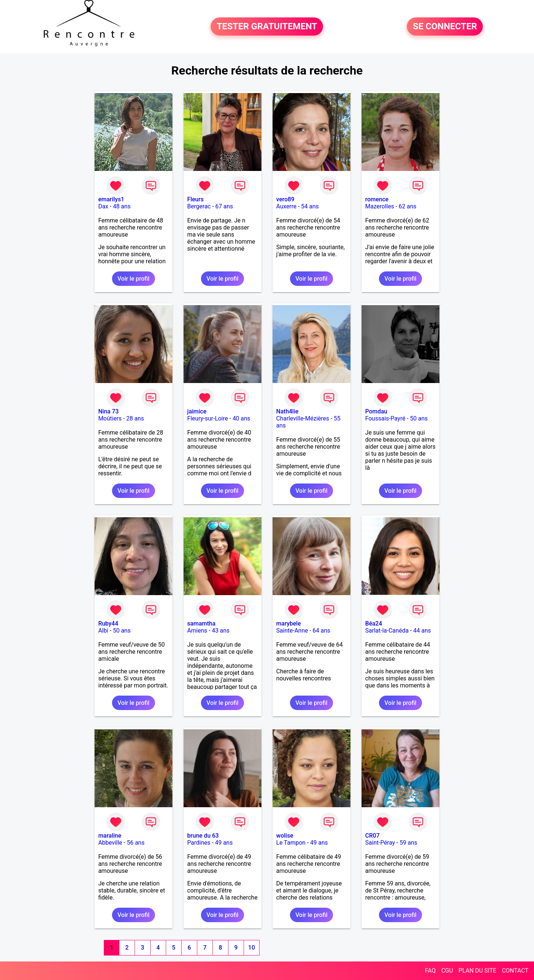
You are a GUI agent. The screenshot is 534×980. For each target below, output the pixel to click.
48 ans (122, 206)
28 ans (135, 418)
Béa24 (374, 623)
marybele (289, 623)
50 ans (419, 418)
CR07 (373, 836)
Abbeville (110, 843)
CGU (447, 971)
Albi (103, 631)
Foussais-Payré (385, 418)
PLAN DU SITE (478, 971)
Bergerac (199, 206)
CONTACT (515, 971)
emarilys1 (111, 199)
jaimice (197, 411)
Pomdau (376, 411)
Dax (103, 206)
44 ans (422, 631)
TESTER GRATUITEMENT (267, 27)
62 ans (408, 206)
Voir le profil (133, 279)
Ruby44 (108, 623)
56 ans (136, 843)
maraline (110, 836)
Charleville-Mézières (303, 418)
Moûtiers (110, 418)
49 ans (224, 843)
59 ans (408, 843)
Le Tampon (291, 843)
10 (251, 948)
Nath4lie (287, 411)
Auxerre (286, 206)
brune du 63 (203, 836)
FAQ (430, 971)
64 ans (322, 631)
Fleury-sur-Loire (208, 418)
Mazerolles (380, 206)
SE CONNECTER (445, 27)
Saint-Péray (380, 843)
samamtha (201, 623)
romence (377, 199)
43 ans (221, 631)
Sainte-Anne (292, 631)
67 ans (224, 206)
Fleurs (195, 199)
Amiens (197, 631)
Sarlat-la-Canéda (387, 631)
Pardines (199, 843)
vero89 (285, 199)
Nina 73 (108, 411)
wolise (285, 836)
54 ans (310, 206)
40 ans (241, 418)
